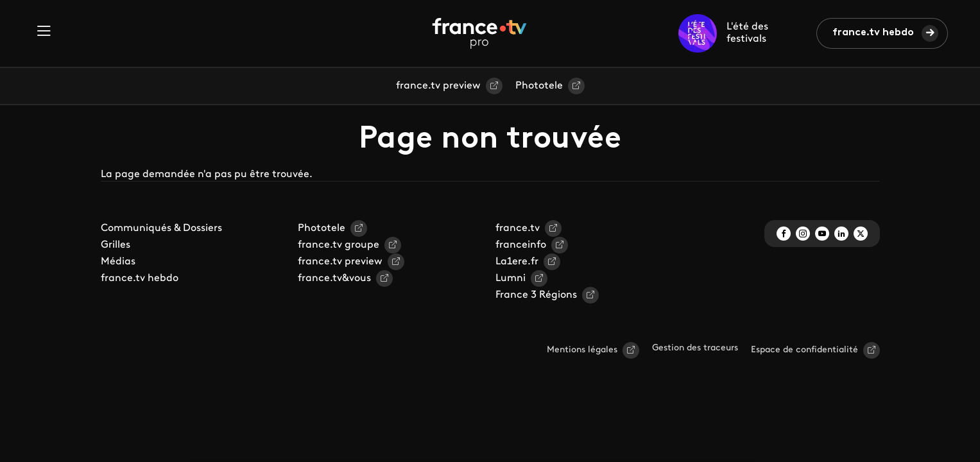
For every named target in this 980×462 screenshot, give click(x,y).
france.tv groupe (339, 245)
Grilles (116, 245)
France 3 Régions (536, 295)
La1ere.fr (517, 262)
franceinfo (521, 245)
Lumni (511, 278)
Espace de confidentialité (804, 350)
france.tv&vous (334, 278)
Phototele (539, 86)
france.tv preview (438, 86)
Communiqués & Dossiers (161, 228)
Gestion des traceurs (695, 348)
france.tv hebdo (873, 33)
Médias (118, 262)
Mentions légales (582, 350)
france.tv (518, 228)
